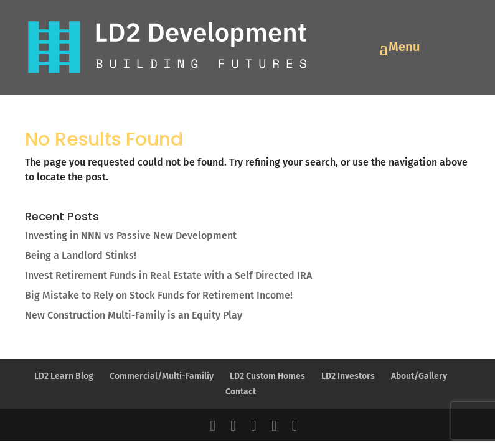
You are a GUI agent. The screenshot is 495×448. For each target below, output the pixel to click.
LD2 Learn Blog (64, 376)
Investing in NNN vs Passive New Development (131, 236)
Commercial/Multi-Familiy (162, 376)
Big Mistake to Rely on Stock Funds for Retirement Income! (159, 295)
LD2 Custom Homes (267, 376)
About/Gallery (419, 376)
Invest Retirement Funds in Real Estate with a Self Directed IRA (168, 275)
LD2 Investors (348, 376)
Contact (241, 392)
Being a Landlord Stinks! (81, 255)
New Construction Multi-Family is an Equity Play (134, 315)
